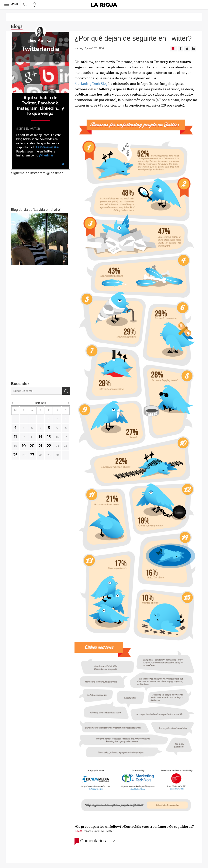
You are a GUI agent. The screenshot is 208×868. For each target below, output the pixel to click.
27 (32, 455)
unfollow (99, 831)
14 (40, 437)
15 (49, 437)
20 (32, 446)
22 (49, 446)
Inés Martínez (40, 41)
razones (88, 831)
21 (40, 446)
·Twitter (109, 831)
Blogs (17, 27)
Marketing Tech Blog (91, 84)
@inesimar (46, 156)
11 (15, 437)
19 (24, 446)
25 (15, 455)
